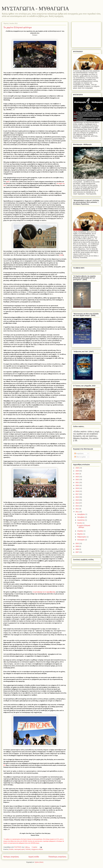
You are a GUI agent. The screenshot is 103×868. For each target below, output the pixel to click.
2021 (77, 482)
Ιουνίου (80, 523)
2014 (77, 503)
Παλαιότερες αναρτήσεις (57, 857)
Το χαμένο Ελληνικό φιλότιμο (18, 27)
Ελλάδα (11, 849)
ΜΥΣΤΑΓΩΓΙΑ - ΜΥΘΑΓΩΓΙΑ (35, 9)
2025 (77, 471)
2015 (77, 500)
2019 (77, 488)
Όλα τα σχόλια (80, 457)
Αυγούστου (81, 520)
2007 (77, 552)
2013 (77, 506)
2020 (77, 485)
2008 (77, 549)
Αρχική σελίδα (34, 857)
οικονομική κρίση (19, 849)
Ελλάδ (61, 255)
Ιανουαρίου (81, 540)
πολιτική (28, 849)
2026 (77, 468)
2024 (77, 474)
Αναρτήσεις (79, 454)
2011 (77, 512)
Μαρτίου (80, 534)
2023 (77, 477)
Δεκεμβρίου (81, 514)
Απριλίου (80, 531)
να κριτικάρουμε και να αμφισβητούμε (44, 592)
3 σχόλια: (35, 847)
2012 (77, 509)
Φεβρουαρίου (82, 537)
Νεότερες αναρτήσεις (11, 857)
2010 (77, 543)
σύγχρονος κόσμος (37, 849)
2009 (77, 546)
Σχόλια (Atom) (39, 862)
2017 (77, 494)
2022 (77, 480)
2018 (77, 491)
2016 (77, 497)
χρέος (8, 182)
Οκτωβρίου (81, 517)
